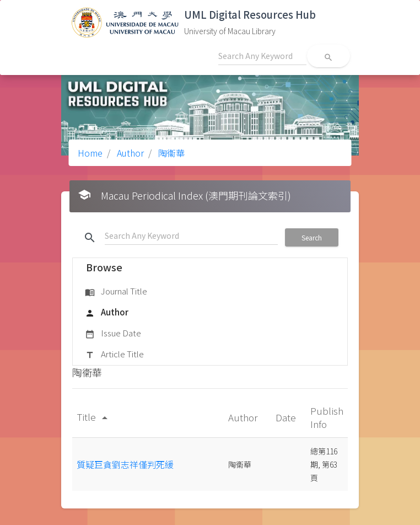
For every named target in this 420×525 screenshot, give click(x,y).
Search (312, 237)
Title (94, 417)
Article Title (114, 355)
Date (287, 417)
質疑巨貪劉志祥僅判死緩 (125, 464)
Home (90, 153)
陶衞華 (170, 153)
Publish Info (327, 417)
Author (129, 153)
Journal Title (116, 292)
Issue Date (113, 334)
